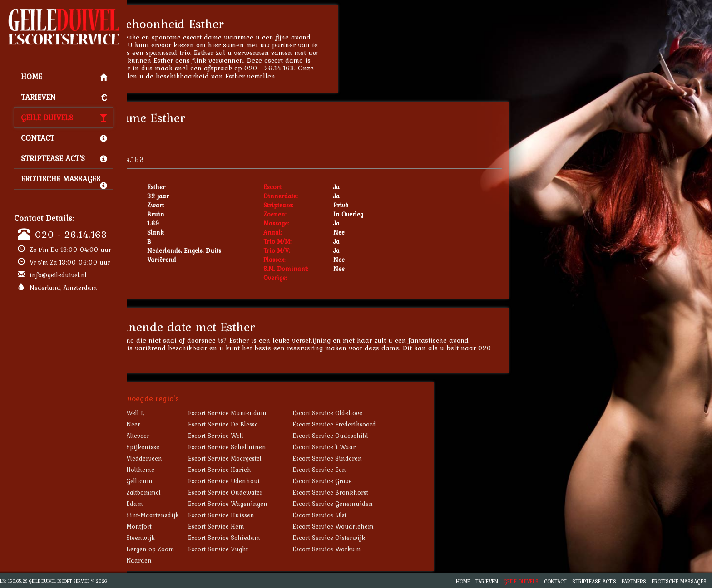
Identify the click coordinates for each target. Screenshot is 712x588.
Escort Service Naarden (193, 560)
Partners (634, 581)
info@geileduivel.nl (58, 275)
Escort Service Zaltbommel (197, 492)
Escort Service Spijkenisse (196, 447)
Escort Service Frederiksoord (409, 424)
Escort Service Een (394, 470)
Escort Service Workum (402, 549)
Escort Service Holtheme (194, 470)
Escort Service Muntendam (302, 413)
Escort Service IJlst (394, 515)
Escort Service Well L (189, 413)
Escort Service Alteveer (191, 436)
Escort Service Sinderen (402, 458)
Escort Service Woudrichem (408, 526)
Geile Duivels (64, 118)
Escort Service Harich (294, 470)
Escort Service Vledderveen (198, 458)
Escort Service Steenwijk (194, 538)
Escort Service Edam (188, 504)
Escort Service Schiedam (299, 538)
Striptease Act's (64, 158)
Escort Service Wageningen (303, 504)
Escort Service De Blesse (298, 424)
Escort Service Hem (291, 526)
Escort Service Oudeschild (405, 436)
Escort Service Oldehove (402, 413)
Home (64, 77)
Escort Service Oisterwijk (404, 538)
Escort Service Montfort (193, 526)
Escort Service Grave (397, 481)
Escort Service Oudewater (300, 492)
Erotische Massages (64, 181)
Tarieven (64, 97)
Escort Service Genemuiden (408, 504)
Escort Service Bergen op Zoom (204, 549)
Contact (64, 138)
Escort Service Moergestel (300, 458)
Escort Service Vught (293, 549)
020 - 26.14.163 (71, 234)
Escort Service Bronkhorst (405, 492)
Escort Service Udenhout (299, 481)
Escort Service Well (291, 436)
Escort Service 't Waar (399, 447)
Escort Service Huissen (296, 515)
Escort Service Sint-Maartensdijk (206, 515)
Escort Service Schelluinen (302, 447)
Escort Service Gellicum (193, 481)
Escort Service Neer (187, 424)
